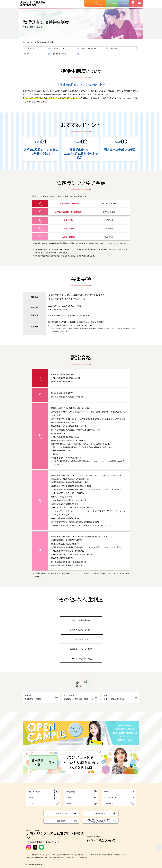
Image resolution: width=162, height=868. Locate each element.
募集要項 (114, 48)
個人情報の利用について (66, 855)
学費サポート (31, 42)
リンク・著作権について (34, 855)
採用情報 (84, 857)
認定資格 (27, 54)
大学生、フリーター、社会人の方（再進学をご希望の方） (98, 821)
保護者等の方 (101, 813)
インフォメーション (111, 798)
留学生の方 (61, 821)
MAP (56, 842)
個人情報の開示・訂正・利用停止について (88, 855)
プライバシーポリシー (50, 855)
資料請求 (114, 3)
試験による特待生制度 (81, 620)
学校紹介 (69, 798)
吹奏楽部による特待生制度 (81, 649)
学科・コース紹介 (35, 792)
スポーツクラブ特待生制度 (81, 659)
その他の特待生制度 (59, 54)
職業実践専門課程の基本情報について (114, 855)
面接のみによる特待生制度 (81, 630)
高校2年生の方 (61, 813)
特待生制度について (30, 48)
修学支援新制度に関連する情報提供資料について (65, 857)
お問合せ (125, 3)
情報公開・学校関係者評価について (37, 857)
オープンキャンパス (97, 3)
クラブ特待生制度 (81, 640)
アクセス (133, 5)
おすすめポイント (58, 48)
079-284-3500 (101, 841)
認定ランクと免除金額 (89, 48)
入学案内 (32, 798)
